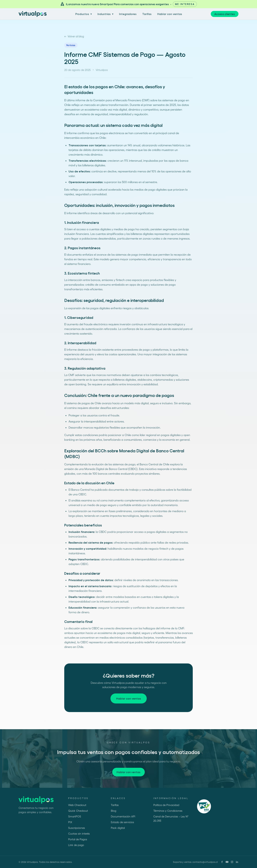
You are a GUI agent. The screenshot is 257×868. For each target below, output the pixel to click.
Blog (114, 811)
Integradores (128, 14)
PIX (70, 822)
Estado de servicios (122, 822)
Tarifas (147, 14)
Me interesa (185, 4)
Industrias (105, 14)
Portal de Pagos (78, 839)
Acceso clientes (225, 14)
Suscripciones (77, 828)
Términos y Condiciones (168, 811)
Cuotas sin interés (79, 834)
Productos (84, 14)
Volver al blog (74, 36)
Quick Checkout (78, 811)
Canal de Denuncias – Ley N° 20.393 (171, 819)
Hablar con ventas (170, 14)
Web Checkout (77, 805)
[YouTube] (227, 862)
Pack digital (118, 828)
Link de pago (76, 845)
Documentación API (123, 816)
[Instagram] (232, 862)
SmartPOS (75, 816)
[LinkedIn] (237, 862)
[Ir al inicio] (33, 14)
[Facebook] (222, 862)
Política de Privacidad (166, 805)
